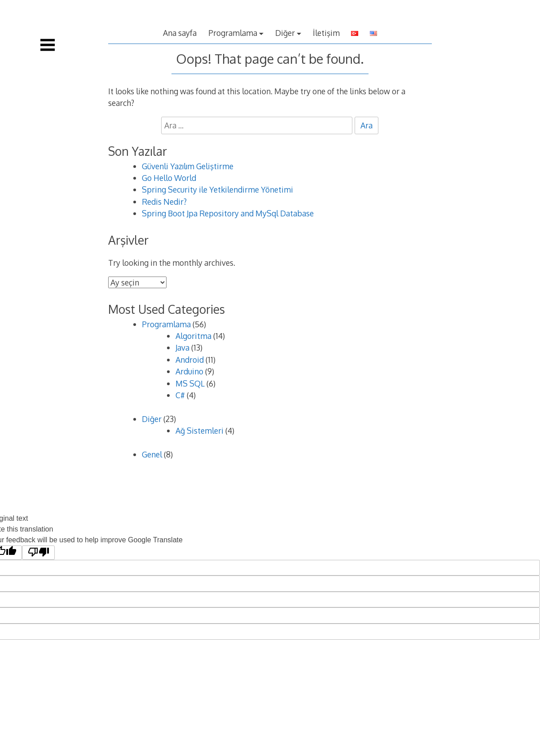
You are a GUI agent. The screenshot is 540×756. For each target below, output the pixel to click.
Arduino (189, 371)
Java (182, 347)
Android (190, 360)
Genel (152, 454)
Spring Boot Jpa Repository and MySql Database (228, 213)
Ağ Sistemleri (200, 431)
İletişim (326, 33)
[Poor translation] (38, 553)
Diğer (285, 33)
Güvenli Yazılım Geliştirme (188, 166)
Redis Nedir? (164, 202)
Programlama (233, 33)
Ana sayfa (180, 33)
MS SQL (190, 383)
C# (180, 395)
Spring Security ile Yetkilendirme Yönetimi (217, 189)
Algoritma (193, 336)
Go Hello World (169, 178)
